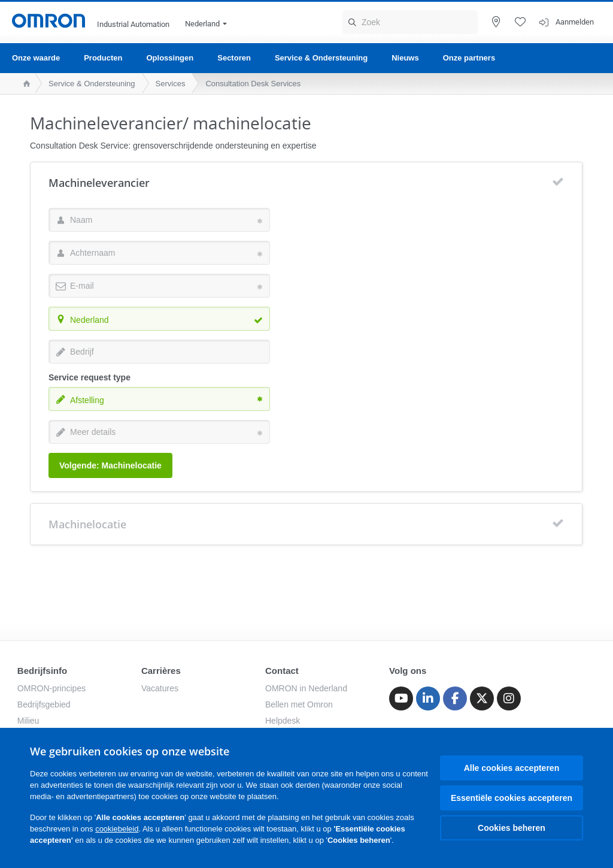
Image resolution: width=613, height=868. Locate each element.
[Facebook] (455, 698)
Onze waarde (36, 58)
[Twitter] (482, 698)
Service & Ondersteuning (321, 58)
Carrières (161, 671)
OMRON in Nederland (306, 688)
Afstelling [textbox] (87, 400)
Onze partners (469, 58)
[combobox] (159, 319)
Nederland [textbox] (89, 320)
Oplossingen (170, 58)
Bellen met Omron (299, 704)
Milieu (28, 721)
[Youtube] (401, 698)
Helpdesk (283, 721)
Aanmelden (575, 22)
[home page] (24, 84)
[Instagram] (509, 698)
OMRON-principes (51, 688)
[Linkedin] (428, 698)
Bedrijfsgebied (44, 704)
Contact (282, 671)
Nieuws (405, 58)
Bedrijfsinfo (42, 671)
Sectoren (234, 58)
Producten (103, 58)
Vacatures (160, 688)
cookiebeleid (117, 829)
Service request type (89, 377)
